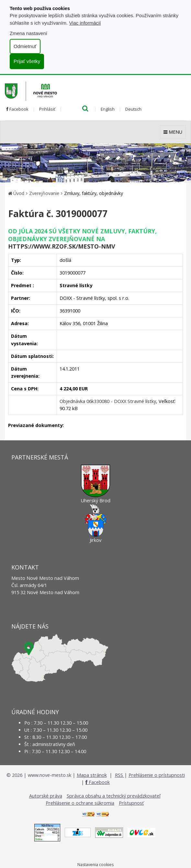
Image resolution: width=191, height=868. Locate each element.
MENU (173, 132)
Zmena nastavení (28, 33)
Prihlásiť (47, 109)
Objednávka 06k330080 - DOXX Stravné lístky (108, 401)
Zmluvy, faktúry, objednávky (94, 193)
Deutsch (133, 109)
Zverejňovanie (44, 193)
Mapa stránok (92, 775)
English (108, 109)
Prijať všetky (27, 61)
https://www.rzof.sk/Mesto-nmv (62, 246)
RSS (120, 775)
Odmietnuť (25, 46)
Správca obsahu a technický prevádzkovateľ (114, 796)
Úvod (19, 193)
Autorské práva (46, 796)
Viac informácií (85, 23)
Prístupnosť (131, 803)
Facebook (17, 109)
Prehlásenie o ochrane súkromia (80, 803)
